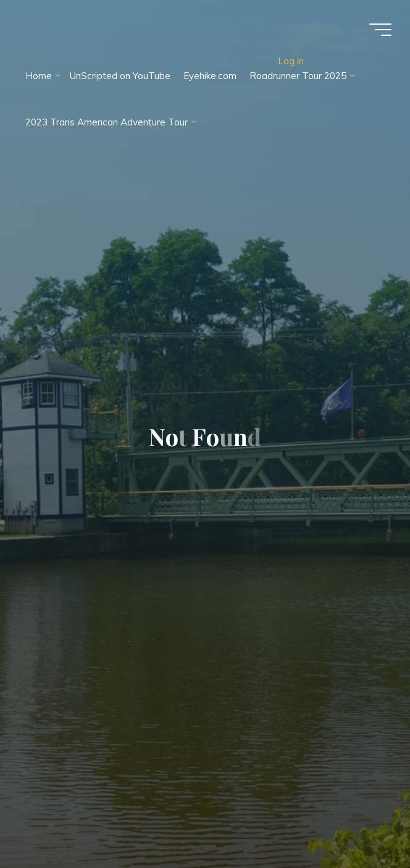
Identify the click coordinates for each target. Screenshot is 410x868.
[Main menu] (380, 30)
